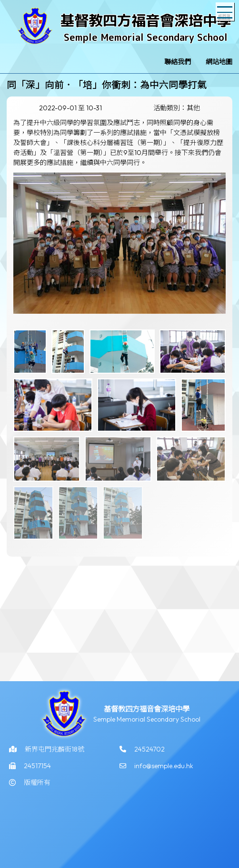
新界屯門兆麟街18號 (55, 752)
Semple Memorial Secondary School (146, 37)
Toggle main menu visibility (226, 8)
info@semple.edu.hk (164, 769)
